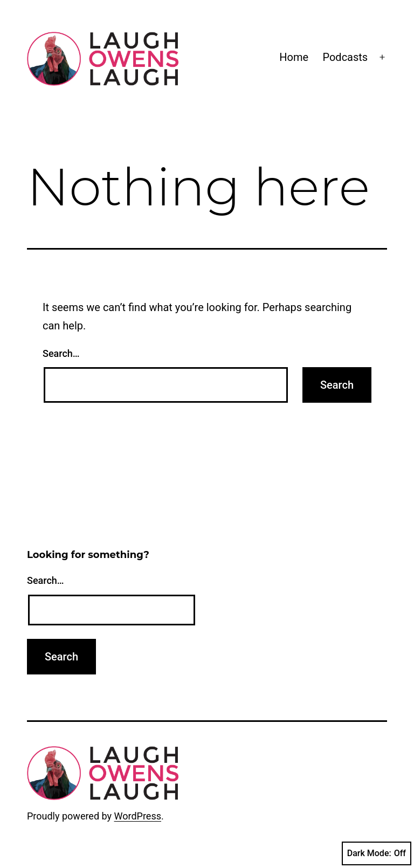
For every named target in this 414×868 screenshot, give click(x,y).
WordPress (138, 816)
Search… (61, 353)
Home (294, 57)
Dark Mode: (377, 853)
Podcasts (345, 57)
